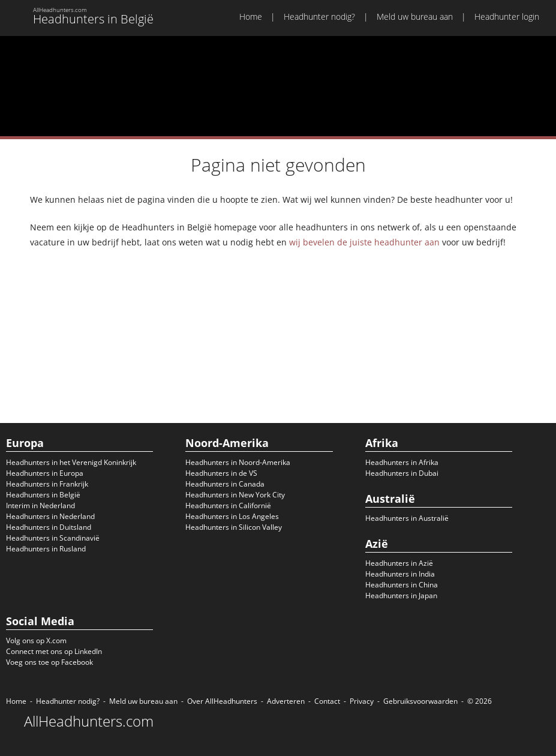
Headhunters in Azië (399, 563)
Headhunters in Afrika (402, 462)
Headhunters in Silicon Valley (234, 527)
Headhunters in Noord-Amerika (238, 462)
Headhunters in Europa (45, 473)
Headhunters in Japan (401, 595)
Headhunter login (507, 16)
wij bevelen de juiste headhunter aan (364, 242)
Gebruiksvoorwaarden (420, 701)
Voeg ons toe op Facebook (49, 662)
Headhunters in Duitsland (49, 527)
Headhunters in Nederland (50, 516)
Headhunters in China (402, 585)
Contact (327, 701)
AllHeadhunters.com (89, 721)
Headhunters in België (43, 495)
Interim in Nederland (40, 505)
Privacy (362, 701)
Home (251, 16)
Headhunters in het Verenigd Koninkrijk (71, 462)
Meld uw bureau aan (415, 16)
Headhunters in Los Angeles (232, 516)
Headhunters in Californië (228, 505)
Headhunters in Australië (407, 518)
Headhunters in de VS (221, 473)
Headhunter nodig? (319, 16)
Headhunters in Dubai (402, 473)
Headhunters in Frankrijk (47, 484)
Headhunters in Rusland (46, 549)
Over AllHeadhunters (222, 701)
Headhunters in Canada (225, 484)
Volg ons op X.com (36, 640)
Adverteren (286, 701)
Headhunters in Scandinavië (53, 538)
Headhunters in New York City (235, 495)
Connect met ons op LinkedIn (54, 651)
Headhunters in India (400, 574)
